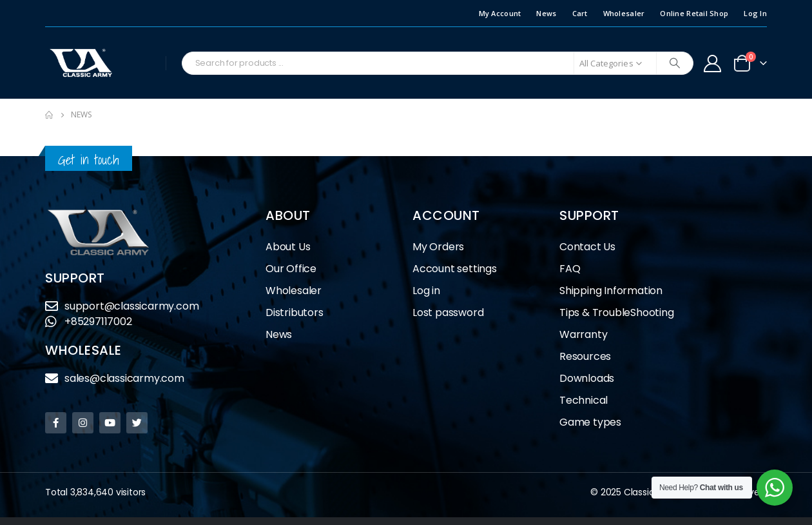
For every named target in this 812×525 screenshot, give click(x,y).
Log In (755, 13)
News (546, 13)
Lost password (448, 312)
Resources (585, 356)
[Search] (675, 63)
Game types (590, 422)
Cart (580, 13)
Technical (584, 400)
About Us (288, 247)
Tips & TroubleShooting (617, 312)
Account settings (455, 269)
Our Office (291, 269)
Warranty (583, 334)
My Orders (438, 247)
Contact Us (587, 247)
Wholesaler (624, 13)
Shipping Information (611, 291)
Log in (426, 291)
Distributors (298, 312)
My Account (500, 13)
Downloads (587, 378)
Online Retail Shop (694, 13)
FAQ (570, 269)
